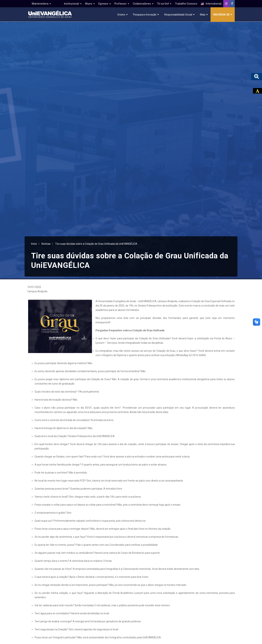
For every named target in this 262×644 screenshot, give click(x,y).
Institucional (73, 4)
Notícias (46, 244)
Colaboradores (143, 4)
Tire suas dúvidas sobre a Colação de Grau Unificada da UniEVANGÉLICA (96, 244)
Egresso (105, 4)
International (211, 4)
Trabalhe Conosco (186, 4)
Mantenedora (41, 4)
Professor (122, 4)
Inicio (34, 244)
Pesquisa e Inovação (145, 15)
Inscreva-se (221, 15)
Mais (203, 15)
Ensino (121, 15)
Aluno (90, 4)
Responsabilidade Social (178, 15)
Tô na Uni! (164, 4)
